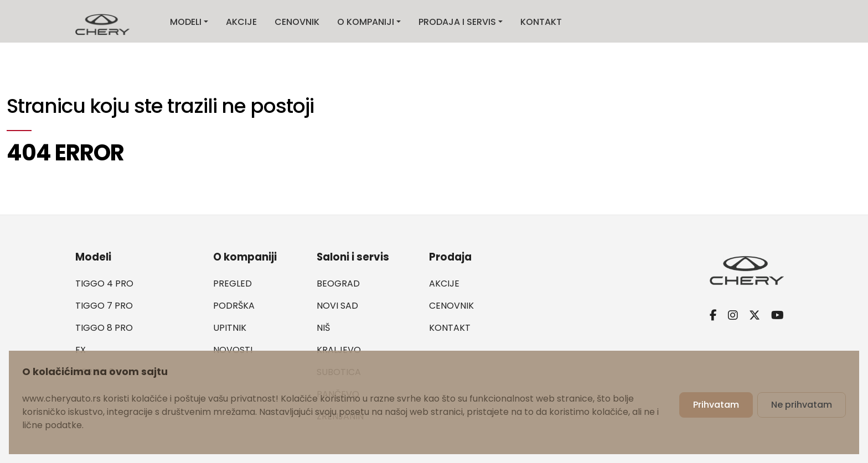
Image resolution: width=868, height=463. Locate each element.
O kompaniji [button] (366, 22)
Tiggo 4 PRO (104, 283)
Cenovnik (297, 22)
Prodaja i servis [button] (457, 22)
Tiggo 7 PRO (104, 306)
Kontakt (541, 22)
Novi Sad (337, 306)
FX (81, 350)
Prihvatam (716, 405)
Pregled (232, 283)
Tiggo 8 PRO (104, 328)
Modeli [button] (186, 22)
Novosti (233, 350)
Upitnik (230, 328)
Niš (323, 328)
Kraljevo (339, 350)
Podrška (234, 306)
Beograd (338, 283)
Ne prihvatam (802, 405)
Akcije (241, 22)
